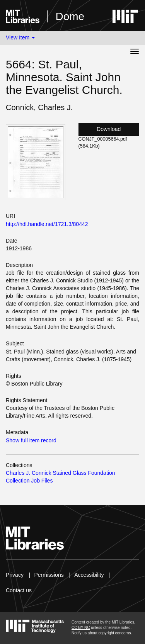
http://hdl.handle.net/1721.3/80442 (47, 224)
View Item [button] (20, 37)
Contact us (19, 590)
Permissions (49, 575)
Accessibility (89, 575)
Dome (70, 16)
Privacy (15, 575)
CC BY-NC (81, 628)
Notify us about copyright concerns (101, 633)
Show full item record (31, 440)
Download (109, 129)
